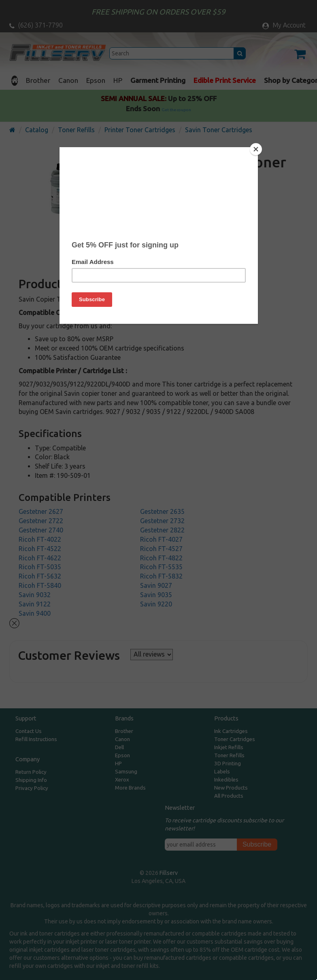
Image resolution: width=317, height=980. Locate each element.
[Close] (256, 149)
